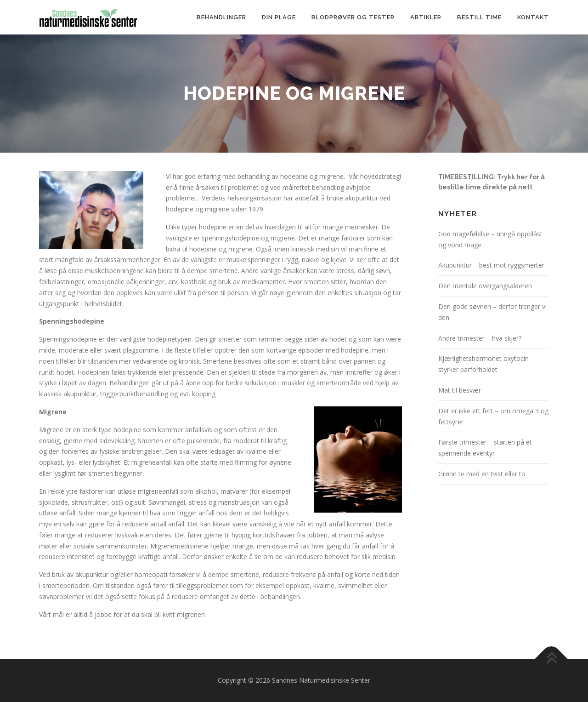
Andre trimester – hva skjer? (480, 338)
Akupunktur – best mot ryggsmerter (491, 265)
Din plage (279, 17)
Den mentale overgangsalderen (485, 286)
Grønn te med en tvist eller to (482, 474)
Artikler (426, 17)
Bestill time (479, 17)
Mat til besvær (460, 390)
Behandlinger (221, 17)
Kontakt (533, 17)
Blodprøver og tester (353, 17)
